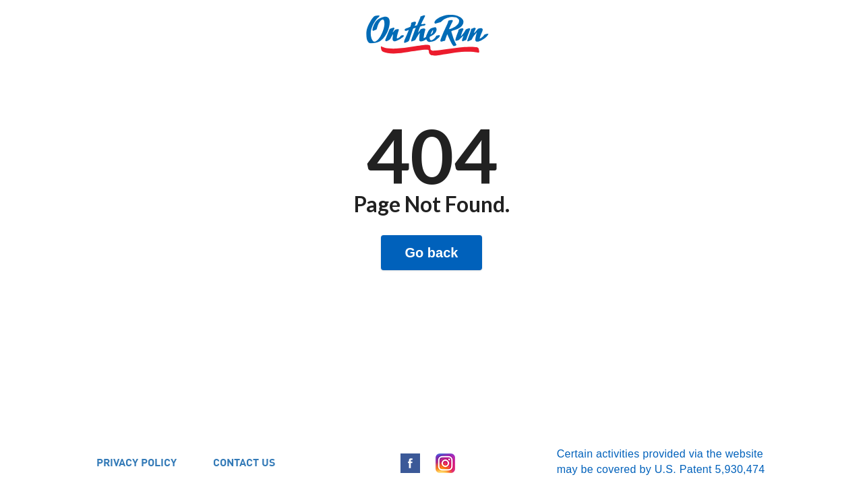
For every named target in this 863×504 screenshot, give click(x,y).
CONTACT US (244, 462)
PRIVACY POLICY (137, 462)
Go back (432, 253)
